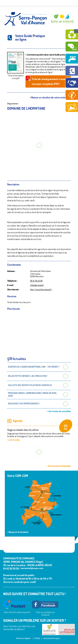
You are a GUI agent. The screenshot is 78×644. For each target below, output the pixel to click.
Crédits (37, 638)
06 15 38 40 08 (36, 281)
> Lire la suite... (14, 440)
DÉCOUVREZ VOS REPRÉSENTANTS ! (24, 404)
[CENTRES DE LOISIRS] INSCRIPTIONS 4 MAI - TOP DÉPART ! (34, 367)
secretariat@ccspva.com (32, 568)
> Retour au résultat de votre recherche (50, 97)
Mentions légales (23, 638)
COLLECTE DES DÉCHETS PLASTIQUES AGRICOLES (30, 385)
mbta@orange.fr (37, 285)
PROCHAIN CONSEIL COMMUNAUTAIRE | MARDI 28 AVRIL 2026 (32, 394)
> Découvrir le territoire (18, 532)
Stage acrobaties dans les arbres (23, 430)
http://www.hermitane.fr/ (41, 290)
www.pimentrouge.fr (52, 638)
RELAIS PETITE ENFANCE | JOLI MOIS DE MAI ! (28, 376)
